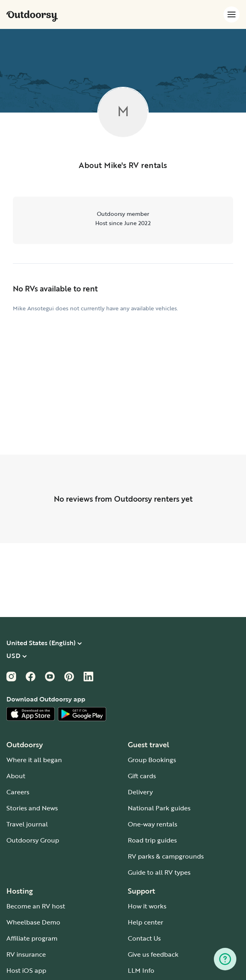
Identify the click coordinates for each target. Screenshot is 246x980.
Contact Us (144, 938)
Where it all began (34, 760)
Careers (18, 792)
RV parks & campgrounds (166, 856)
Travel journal (27, 824)
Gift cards (142, 776)
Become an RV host (36, 906)
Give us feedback (153, 954)
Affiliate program (32, 938)
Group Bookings (152, 760)
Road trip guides (152, 840)
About (16, 776)
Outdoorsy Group (33, 840)
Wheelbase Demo (33, 922)
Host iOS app (26, 970)
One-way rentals (153, 824)
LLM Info (141, 970)
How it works (147, 906)
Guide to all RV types (159, 872)
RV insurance (26, 954)
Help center (146, 922)
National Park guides (159, 808)
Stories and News (32, 808)
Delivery (140, 792)
